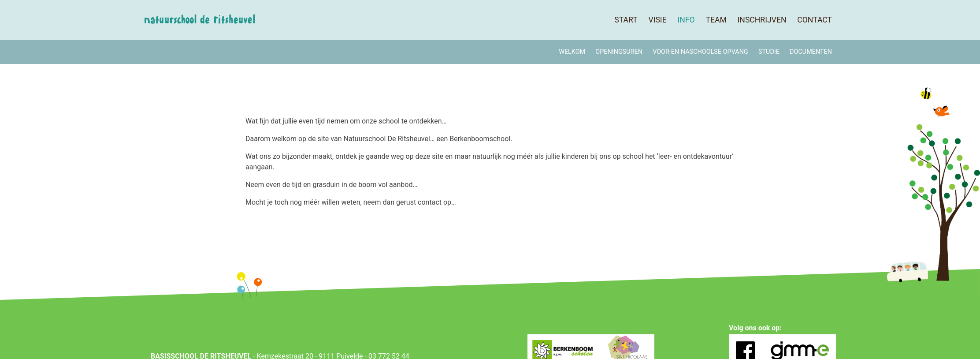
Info (686, 20)
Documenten (811, 52)
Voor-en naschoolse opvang (700, 52)
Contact (815, 20)
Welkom (572, 52)
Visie (657, 20)
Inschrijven (762, 20)
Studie (769, 52)
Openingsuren (619, 52)
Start (626, 20)
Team (716, 20)
